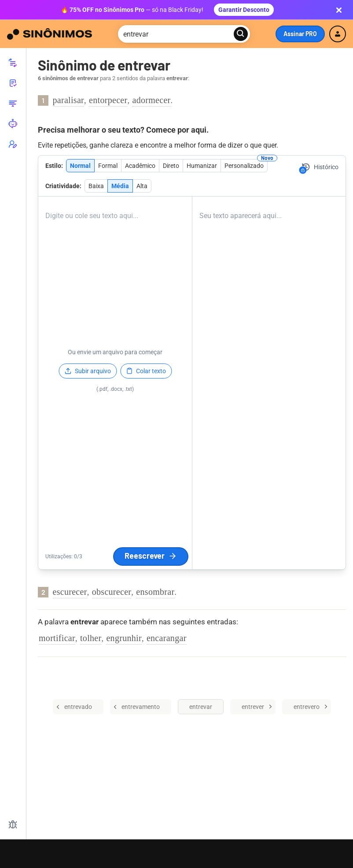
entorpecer (108, 100)
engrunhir (124, 638)
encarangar (167, 638)
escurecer (70, 592)
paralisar (69, 100)
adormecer (151, 100)
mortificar (57, 638)
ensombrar (155, 592)
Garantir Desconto (244, 10)
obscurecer (112, 592)
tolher (91, 638)
